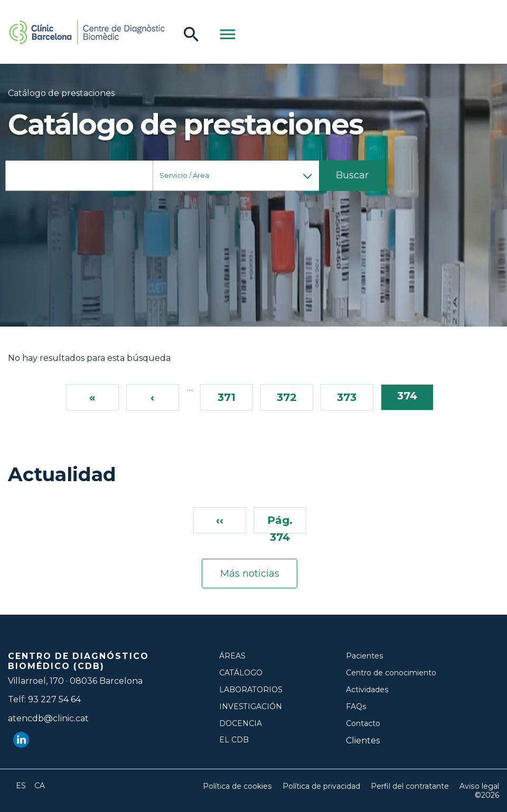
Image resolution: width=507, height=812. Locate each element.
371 (227, 397)
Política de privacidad (322, 786)
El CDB (234, 740)
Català (40, 786)
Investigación (251, 707)
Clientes (363, 741)
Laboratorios (251, 690)
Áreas (232, 656)
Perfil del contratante (410, 786)
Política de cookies (238, 786)
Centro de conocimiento (391, 673)
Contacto (363, 724)
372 (287, 397)
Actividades (367, 690)
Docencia (241, 724)
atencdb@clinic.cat (48, 718)
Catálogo (241, 673)
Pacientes (364, 656)
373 (347, 397)
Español (21, 786)
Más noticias (250, 574)
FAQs (356, 707)
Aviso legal (480, 786)
